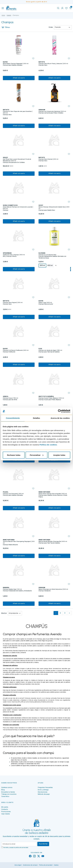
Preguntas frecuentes (45, 787)
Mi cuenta (5, 807)
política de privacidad (22, 847)
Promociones (6, 812)
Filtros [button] (6, 27)
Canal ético (5, 796)
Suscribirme (43, 844)
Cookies (56, 865)
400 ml (50, 265)
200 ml (42, 265)
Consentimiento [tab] (13, 418)
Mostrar (4, 613)
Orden (51, 27)
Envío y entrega (43, 790)
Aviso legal (18, 865)
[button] (70, 8)
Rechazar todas (14, 455)
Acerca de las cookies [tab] (60, 418)
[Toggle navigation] (3, 8)
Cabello (9, 15)
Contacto (5, 809)
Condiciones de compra (30, 865)
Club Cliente (6, 814)
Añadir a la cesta (19, 78)
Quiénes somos (7, 787)
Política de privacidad (46, 865)
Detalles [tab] (36, 418)
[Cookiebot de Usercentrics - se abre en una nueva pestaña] (60, 411)
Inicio (3, 15)
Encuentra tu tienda (8, 792)
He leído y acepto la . (16, 847)
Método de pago (44, 794)
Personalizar (37, 455)
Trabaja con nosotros (9, 794)
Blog (3, 790)
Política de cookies (48, 445)
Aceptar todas (59, 455)
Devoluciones (43, 792)
